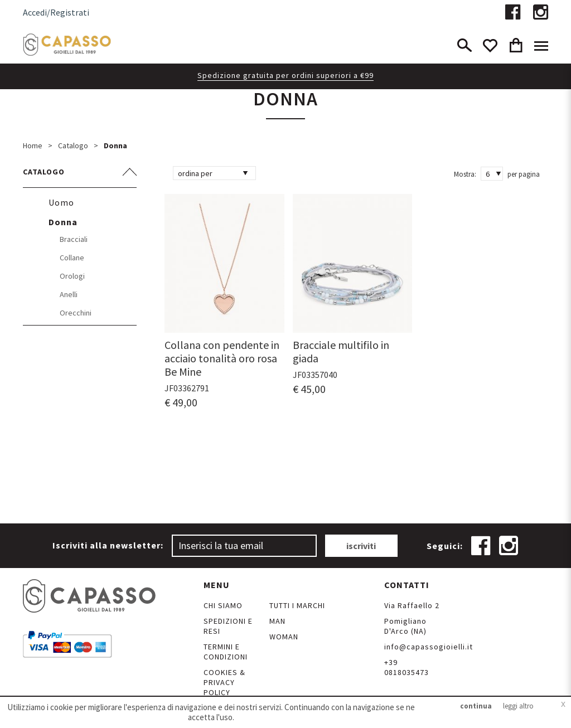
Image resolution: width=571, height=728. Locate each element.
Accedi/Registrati (56, 12)
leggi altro (518, 706)
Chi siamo (223, 605)
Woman (284, 637)
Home (33, 145)
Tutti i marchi (297, 605)
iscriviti (361, 546)
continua (476, 706)
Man (277, 621)
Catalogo (73, 145)
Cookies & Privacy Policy (224, 682)
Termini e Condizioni (226, 652)
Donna (115, 145)
